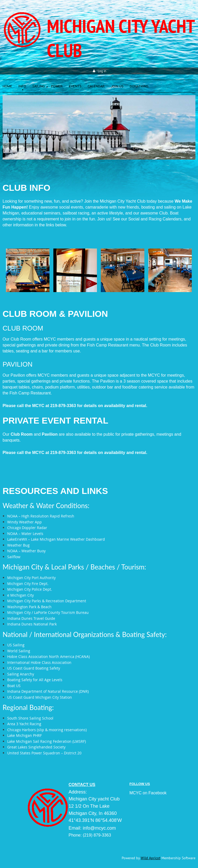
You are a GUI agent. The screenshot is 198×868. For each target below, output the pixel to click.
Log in (102, 71)
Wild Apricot (151, 858)
